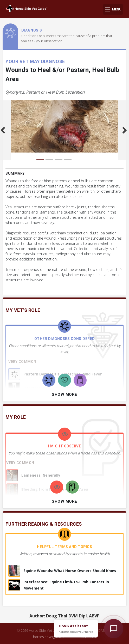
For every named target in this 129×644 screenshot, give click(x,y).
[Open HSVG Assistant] (114, 629)
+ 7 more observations (31, 505)
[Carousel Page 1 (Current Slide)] (40, 159)
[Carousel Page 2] (49, 159)
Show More (64, 394)
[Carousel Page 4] (68, 159)
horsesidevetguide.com (51, 637)
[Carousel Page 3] (59, 159)
